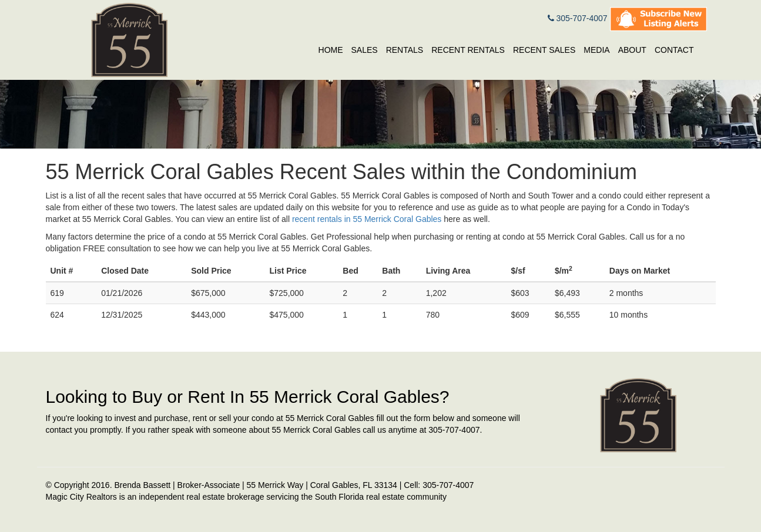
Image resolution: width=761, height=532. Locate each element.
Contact (674, 50)
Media (596, 50)
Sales (365, 50)
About (632, 50)
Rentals (405, 50)
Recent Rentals (468, 50)
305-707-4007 (578, 18)
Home (331, 50)
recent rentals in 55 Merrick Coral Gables (367, 219)
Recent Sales (544, 50)
